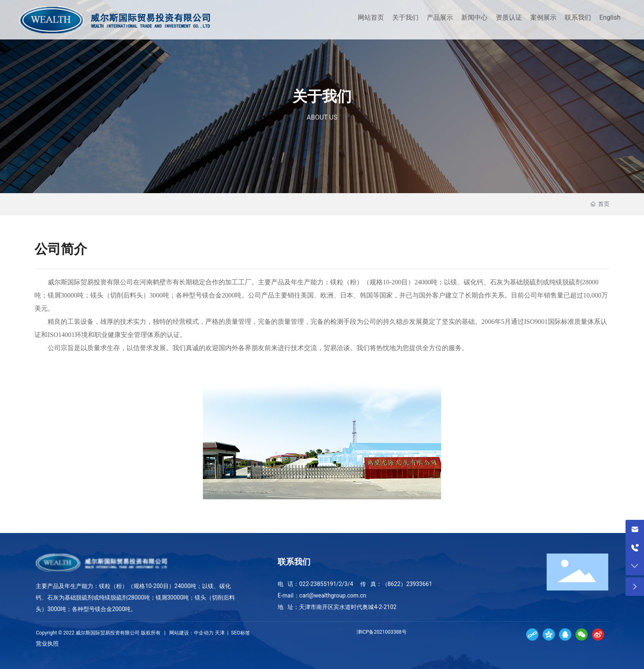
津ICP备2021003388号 (382, 632)
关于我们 (322, 97)
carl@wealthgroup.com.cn (333, 595)
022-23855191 (317, 584)
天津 (220, 633)
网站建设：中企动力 (191, 633)
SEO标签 (240, 633)
